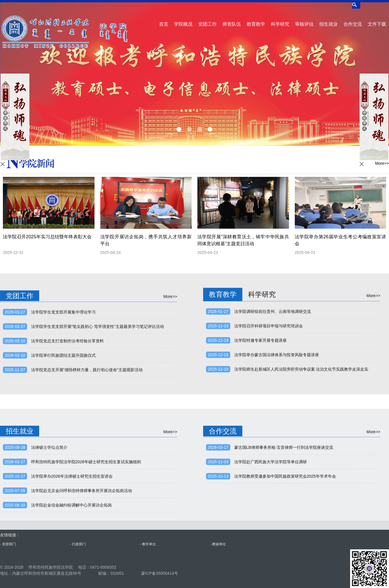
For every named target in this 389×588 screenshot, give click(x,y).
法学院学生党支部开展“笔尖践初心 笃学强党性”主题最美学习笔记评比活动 (98, 407)
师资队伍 (232, 19)
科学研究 (280, 19)
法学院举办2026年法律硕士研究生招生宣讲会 (72, 557)
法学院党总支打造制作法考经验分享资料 (67, 422)
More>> (382, 165)
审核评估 (304, 19)
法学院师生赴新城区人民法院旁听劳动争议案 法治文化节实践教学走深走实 (301, 450)
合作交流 (353, 19)
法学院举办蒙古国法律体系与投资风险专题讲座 (277, 435)
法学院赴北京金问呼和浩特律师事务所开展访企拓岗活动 (82, 571)
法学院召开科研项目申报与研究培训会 (269, 407)
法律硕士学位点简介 (49, 528)
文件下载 (377, 19)
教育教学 (256, 19)
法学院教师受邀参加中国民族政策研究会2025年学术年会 (285, 557)
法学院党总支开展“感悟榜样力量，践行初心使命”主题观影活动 (87, 450)
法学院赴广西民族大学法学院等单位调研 (271, 542)
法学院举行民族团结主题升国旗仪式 (63, 436)
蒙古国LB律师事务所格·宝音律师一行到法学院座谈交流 (284, 528)
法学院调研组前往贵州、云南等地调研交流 (273, 392)
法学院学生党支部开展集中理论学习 (63, 393)
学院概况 (183, 19)
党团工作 (207, 19)
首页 (164, 19)
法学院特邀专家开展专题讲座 (260, 421)
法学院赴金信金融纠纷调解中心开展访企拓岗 (71, 586)
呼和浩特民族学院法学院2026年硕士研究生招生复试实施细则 (86, 542)
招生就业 (328, 19)
